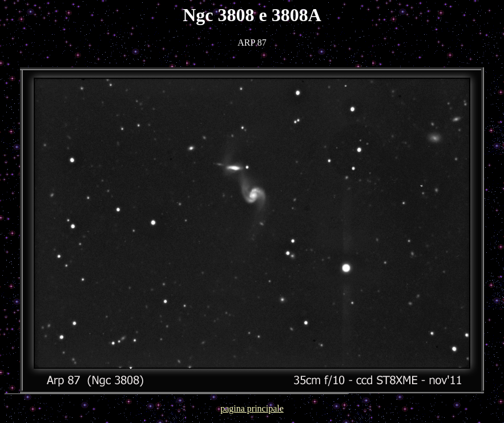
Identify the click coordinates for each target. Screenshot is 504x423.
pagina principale (252, 408)
